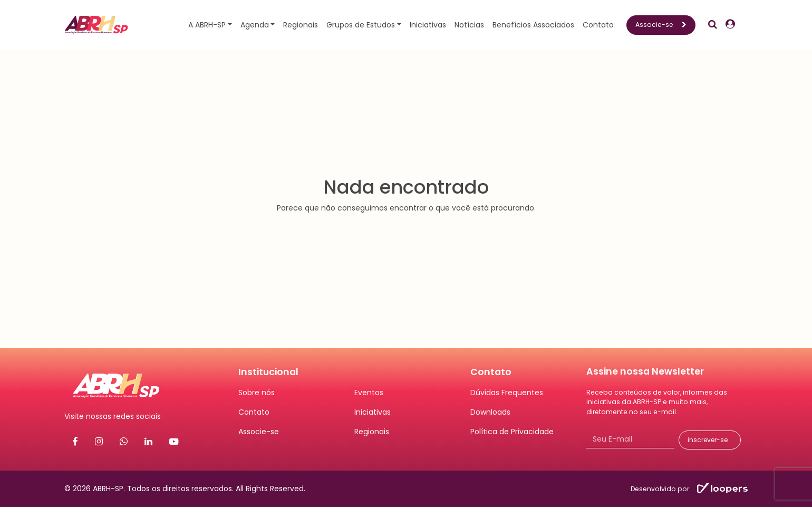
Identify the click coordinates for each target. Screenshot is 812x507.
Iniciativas (428, 25)
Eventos (369, 393)
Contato (598, 25)
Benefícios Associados (533, 25)
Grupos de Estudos (361, 25)
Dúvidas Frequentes (507, 393)
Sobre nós (257, 393)
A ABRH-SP (207, 25)
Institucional (268, 372)
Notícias (469, 25)
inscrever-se (708, 440)
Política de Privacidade (512, 432)
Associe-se (661, 25)
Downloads (490, 412)
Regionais (301, 25)
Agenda (255, 25)
